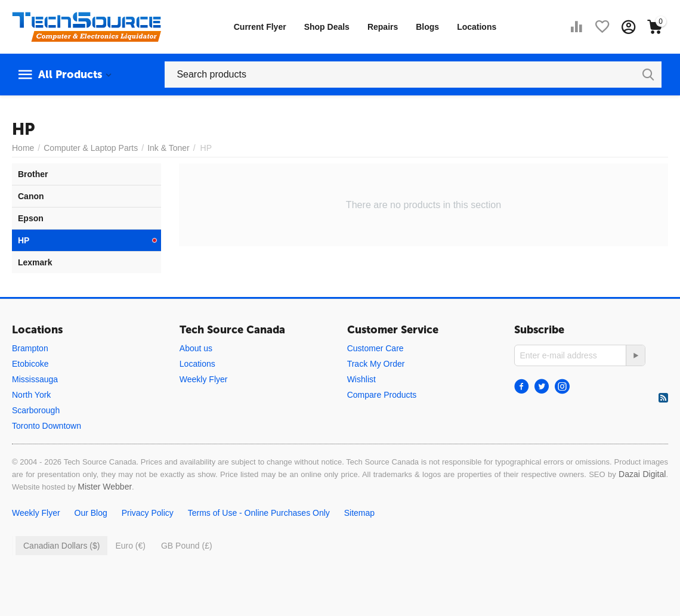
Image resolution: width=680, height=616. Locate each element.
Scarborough (36, 410)
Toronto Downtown (47, 426)
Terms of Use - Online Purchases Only (259, 513)
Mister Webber (105, 487)
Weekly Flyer (204, 379)
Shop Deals (327, 27)
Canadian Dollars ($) (61, 546)
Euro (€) (130, 546)
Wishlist (361, 379)
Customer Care (375, 348)
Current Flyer (260, 27)
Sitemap (359, 513)
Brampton (30, 348)
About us (196, 348)
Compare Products (382, 395)
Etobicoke (30, 364)
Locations (477, 27)
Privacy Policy (148, 513)
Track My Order (376, 364)
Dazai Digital (642, 474)
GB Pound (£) (187, 546)
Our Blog (91, 513)
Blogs (427, 27)
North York (31, 395)
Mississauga (35, 379)
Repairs (383, 27)
